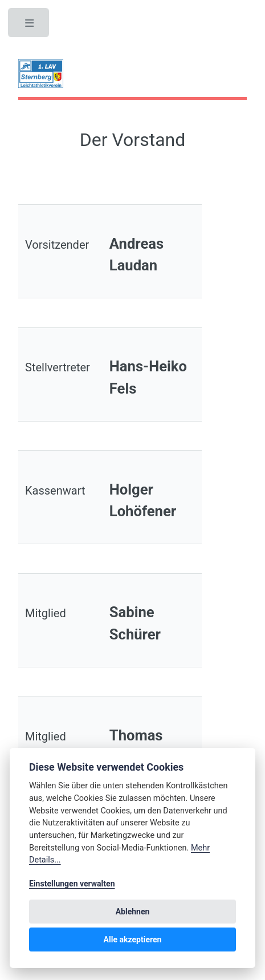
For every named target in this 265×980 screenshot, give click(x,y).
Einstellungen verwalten (72, 884)
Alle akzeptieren (133, 939)
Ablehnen (133, 912)
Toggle (30, 26)
